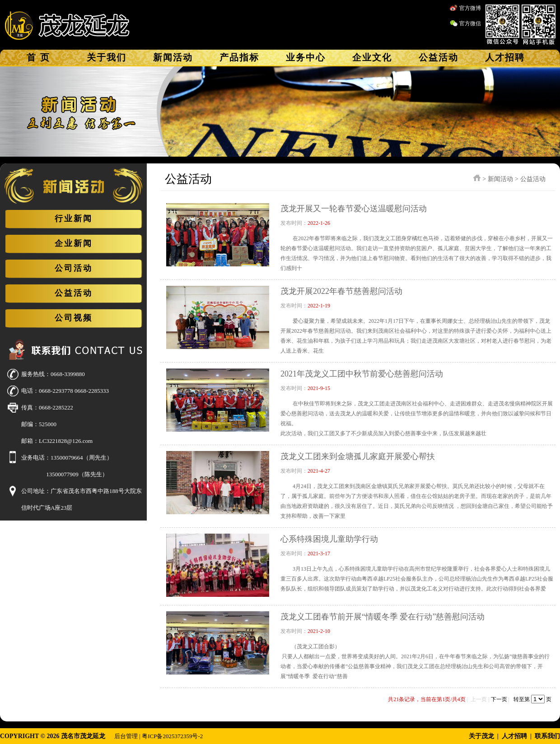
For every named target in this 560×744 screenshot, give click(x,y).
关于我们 (107, 57)
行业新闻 (74, 219)
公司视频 (74, 318)
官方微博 (470, 8)
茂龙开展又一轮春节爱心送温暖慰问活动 (354, 209)
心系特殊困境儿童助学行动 (329, 539)
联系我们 (547, 736)
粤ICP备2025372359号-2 (172, 736)
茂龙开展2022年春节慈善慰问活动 (341, 291)
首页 (40, 57)
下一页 (499, 699)
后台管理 (126, 736)
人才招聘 (505, 57)
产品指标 (239, 57)
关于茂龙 (481, 736)
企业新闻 (74, 243)
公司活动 (74, 268)
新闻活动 (173, 57)
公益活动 (439, 57)
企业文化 (372, 57)
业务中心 (306, 57)
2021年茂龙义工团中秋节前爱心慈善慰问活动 (362, 374)
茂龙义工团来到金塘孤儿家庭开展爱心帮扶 (358, 456)
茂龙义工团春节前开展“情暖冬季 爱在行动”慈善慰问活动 (383, 617)
